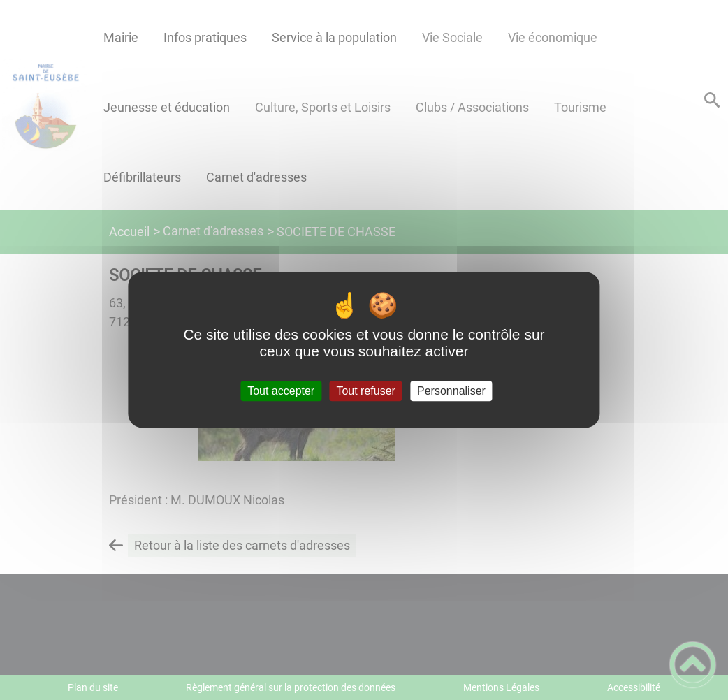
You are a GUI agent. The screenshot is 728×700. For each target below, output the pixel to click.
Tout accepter (281, 391)
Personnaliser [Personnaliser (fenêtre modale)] (451, 391)
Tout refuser (365, 391)
